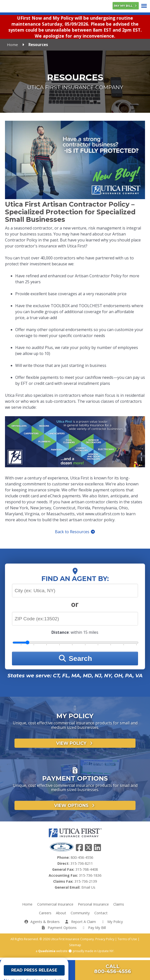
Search (75, 661)
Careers (45, 915)
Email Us (88, 890)
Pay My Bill (126, 6)
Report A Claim (80, 924)
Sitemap (75, 947)
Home (12, 47)
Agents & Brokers (42, 924)
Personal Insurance (93, 906)
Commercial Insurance (55, 906)
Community (80, 915)
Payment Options (59, 930)
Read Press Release (34, 973)
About (61, 915)
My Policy (112, 924)
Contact (101, 915)
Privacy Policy (105, 941)
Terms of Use (127, 941)
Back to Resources (75, 534)
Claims (119, 906)
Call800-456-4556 (113, 969)
